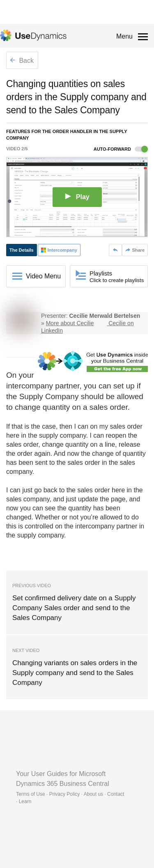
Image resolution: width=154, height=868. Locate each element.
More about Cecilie (70, 323)
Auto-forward (121, 149)
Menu (124, 36)
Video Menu (43, 276)
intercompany (30, 386)
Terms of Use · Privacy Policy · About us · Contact (70, 794)
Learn (25, 801)
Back (22, 61)
